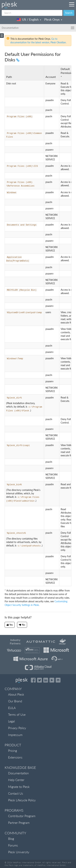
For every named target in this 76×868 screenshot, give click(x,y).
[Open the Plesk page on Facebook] (33, 680)
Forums (13, 845)
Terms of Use (17, 715)
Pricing (12, 751)
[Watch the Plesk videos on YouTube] (52, 680)
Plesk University (19, 852)
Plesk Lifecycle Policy (22, 800)
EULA (12, 708)
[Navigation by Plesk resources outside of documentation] (72, 4)
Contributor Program (22, 816)
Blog (11, 839)
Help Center (16, 780)
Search (69, 13)
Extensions (15, 757)
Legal (11, 721)
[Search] (32, 13)
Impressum (15, 735)
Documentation (18, 773)
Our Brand (15, 701)
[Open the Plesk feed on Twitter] (39, 680)
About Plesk (16, 694)
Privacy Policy (17, 728)
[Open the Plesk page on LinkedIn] (46, 680)
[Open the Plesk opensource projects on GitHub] (58, 680)
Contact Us (16, 793)
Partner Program (19, 823)
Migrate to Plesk (19, 787)
